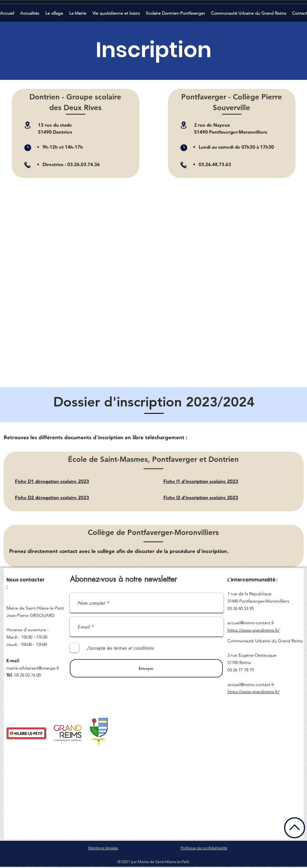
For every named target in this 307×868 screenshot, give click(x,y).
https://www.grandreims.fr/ (253, 630)
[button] (30, 11)
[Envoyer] (146, 668)
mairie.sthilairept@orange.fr (33, 668)
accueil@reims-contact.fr (251, 623)
